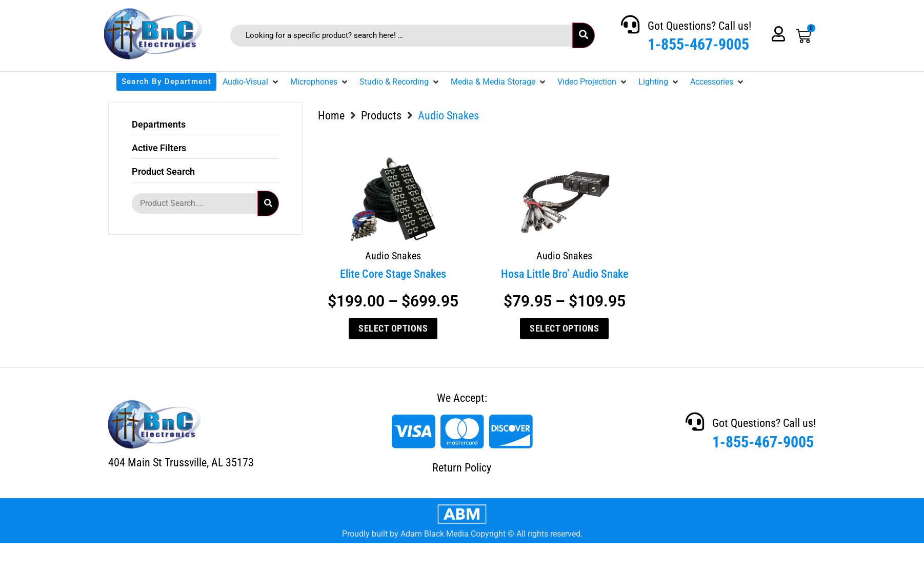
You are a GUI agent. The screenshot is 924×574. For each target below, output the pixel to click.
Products (381, 116)
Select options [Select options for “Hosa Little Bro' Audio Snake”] (564, 328)
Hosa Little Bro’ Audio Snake (565, 274)
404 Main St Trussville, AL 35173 (181, 463)
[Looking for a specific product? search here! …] (401, 36)
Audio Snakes (393, 256)
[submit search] (584, 35)
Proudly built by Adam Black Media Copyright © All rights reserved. (462, 534)
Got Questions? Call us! (699, 26)
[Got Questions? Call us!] (630, 25)
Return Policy (462, 468)
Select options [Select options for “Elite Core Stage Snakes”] (393, 328)
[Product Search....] (194, 203)
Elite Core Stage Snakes (393, 274)
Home (331, 116)
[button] (251, 82)
